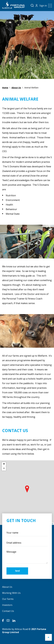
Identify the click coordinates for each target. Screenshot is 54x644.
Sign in (43, 6)
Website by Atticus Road (15, 629)
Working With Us (11, 593)
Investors (7, 605)
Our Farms (8, 599)
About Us (7, 587)
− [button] (4, 469)
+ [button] (4, 464)
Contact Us (8, 611)
